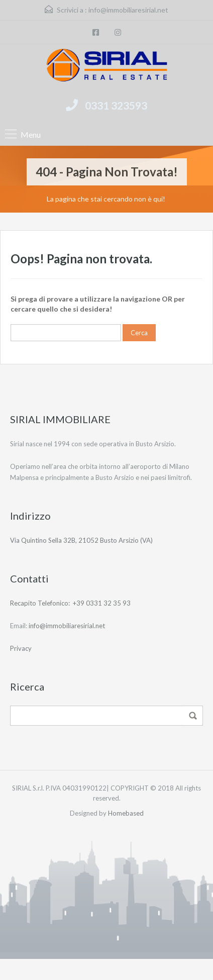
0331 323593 (116, 105)
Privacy (21, 648)
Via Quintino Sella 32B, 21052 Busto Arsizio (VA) (81, 540)
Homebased (126, 813)
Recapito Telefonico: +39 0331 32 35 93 (70, 603)
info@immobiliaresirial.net (128, 10)
